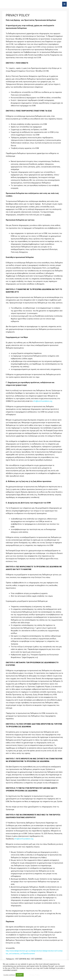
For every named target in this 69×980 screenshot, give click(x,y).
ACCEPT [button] (20, 975)
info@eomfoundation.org (43, 401)
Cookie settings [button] (9, 975)
